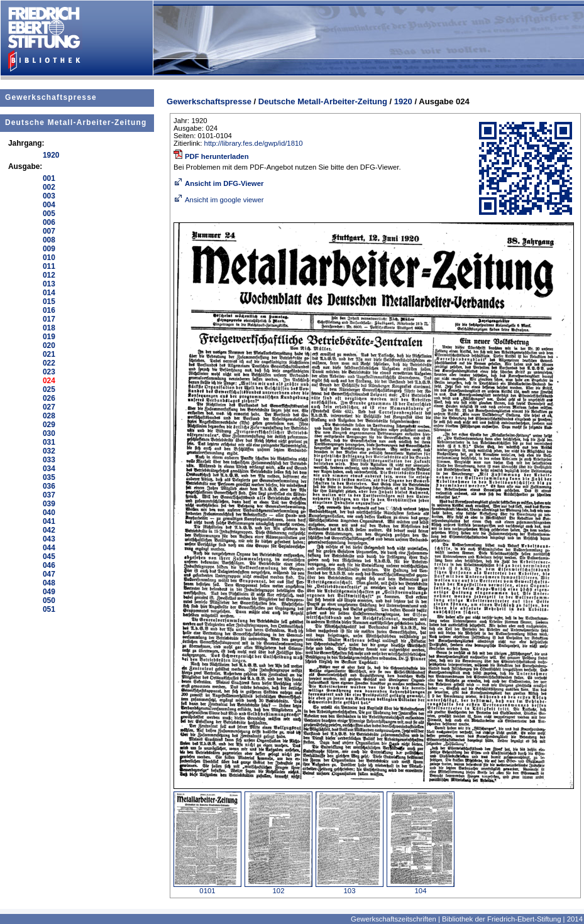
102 (278, 888)
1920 (403, 101)
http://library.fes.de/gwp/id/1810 (254, 143)
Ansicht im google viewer (219, 200)
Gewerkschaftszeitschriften (394, 919)
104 (421, 888)
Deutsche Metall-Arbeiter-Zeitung (76, 122)
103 (350, 888)
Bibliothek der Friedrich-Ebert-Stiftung (501, 919)
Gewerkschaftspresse (51, 97)
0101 (207, 888)
